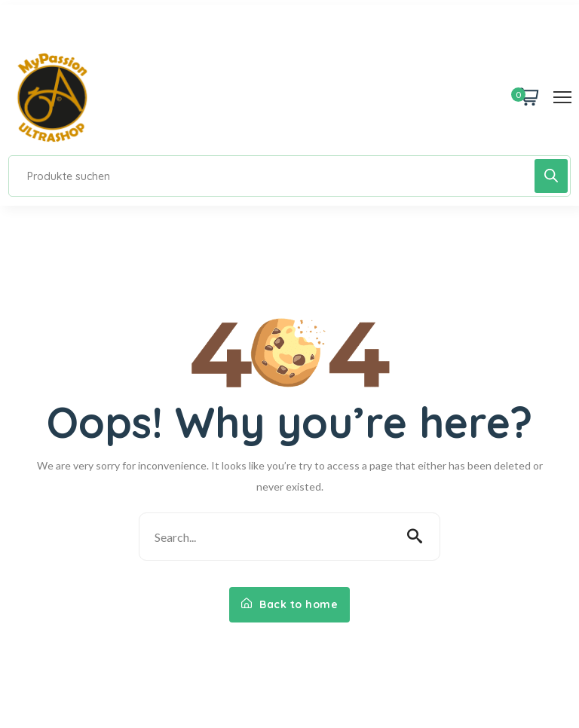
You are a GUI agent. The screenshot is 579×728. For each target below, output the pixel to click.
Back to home (289, 604)
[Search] (551, 176)
